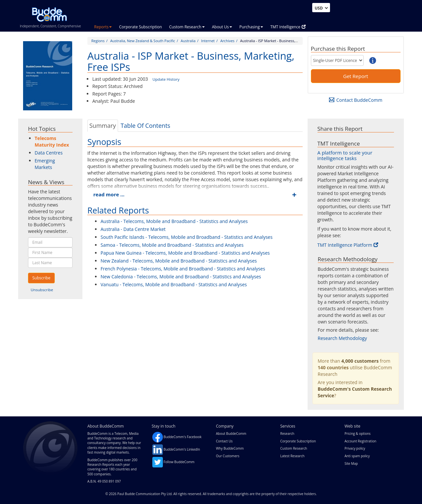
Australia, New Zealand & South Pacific (143, 41)
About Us (222, 27)
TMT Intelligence (288, 27)
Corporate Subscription (140, 27)
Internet (208, 41)
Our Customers (228, 456)
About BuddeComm (231, 434)
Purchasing (251, 27)
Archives (227, 41)
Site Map (351, 463)
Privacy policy (355, 448)
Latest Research (292, 456)
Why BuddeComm (230, 448)
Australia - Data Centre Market (133, 229)
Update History (166, 79)
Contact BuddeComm (356, 100)
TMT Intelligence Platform (348, 245)
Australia (188, 41)
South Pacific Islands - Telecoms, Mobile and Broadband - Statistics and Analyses (187, 237)
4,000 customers (360, 361)
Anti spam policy (357, 456)
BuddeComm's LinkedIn (182, 449)
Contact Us (224, 441)
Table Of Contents (146, 126)
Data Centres (49, 153)
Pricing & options (358, 434)
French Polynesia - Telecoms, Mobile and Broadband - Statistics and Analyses (183, 269)
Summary (103, 126)
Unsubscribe (42, 290)
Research (287, 434)
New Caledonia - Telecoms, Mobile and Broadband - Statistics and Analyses (181, 277)
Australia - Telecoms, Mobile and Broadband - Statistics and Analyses (174, 221)
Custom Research (187, 27)
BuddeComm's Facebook (182, 437)
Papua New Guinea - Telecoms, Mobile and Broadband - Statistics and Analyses (185, 253)
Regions (98, 41)
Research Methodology (342, 338)
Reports (103, 27)
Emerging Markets (45, 164)
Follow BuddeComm (179, 462)
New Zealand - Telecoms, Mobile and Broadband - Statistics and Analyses (179, 261)
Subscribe (41, 278)
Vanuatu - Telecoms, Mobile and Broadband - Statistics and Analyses (174, 284)
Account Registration (360, 441)
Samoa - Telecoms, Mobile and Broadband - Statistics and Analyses (172, 245)
